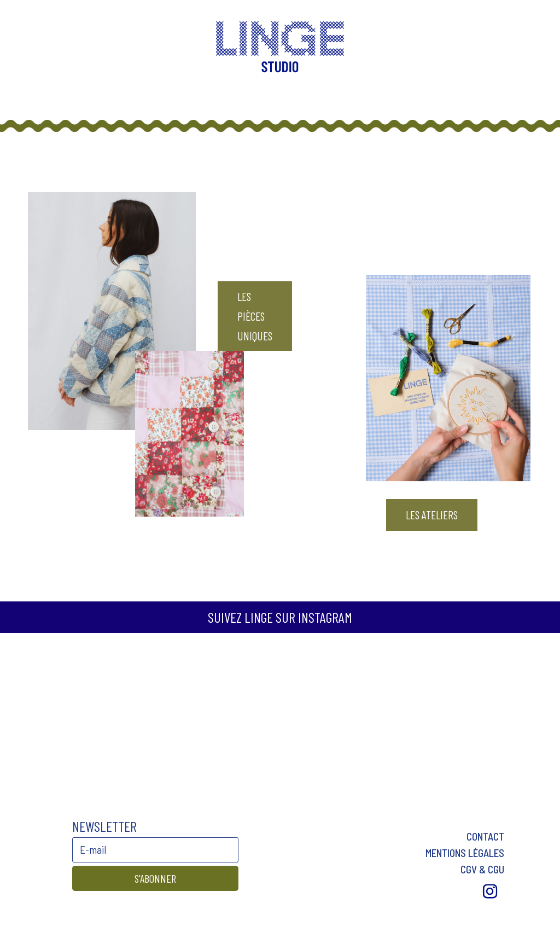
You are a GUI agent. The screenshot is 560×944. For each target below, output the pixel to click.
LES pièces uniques (255, 316)
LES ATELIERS (432, 515)
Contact (485, 836)
